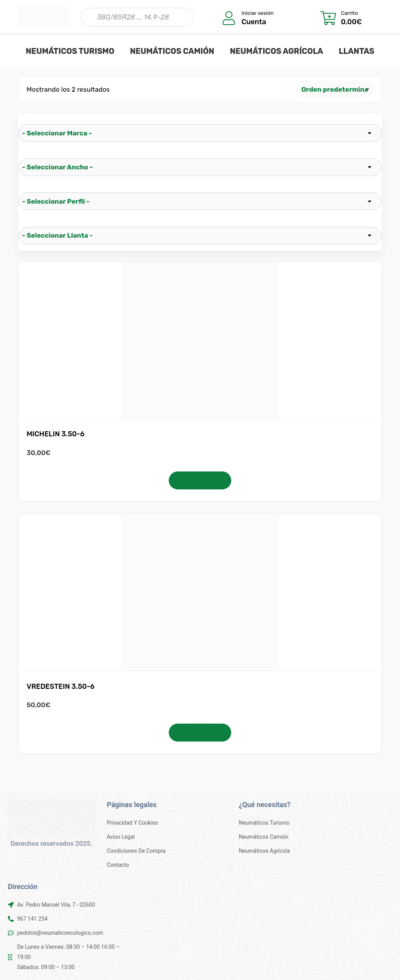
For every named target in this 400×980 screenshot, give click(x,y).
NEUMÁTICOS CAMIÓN (172, 51)
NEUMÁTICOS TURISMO (70, 51)
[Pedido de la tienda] (335, 89)
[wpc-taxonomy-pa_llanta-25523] (200, 236)
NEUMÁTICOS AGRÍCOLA (276, 51)
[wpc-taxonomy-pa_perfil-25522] (200, 201)
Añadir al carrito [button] (200, 480)
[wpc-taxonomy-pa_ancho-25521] (200, 167)
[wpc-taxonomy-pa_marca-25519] (200, 133)
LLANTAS (356, 51)
